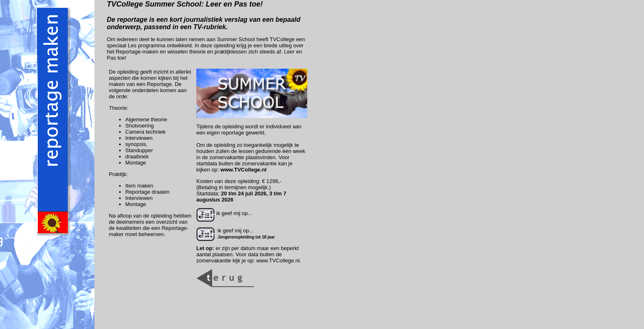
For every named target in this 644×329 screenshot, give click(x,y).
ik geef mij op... (224, 213)
